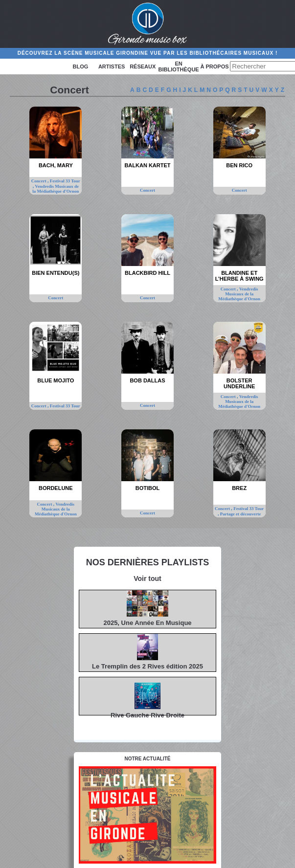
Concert (39, 181)
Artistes (112, 67)
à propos (214, 67)
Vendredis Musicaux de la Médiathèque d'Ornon (56, 189)
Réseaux (143, 67)
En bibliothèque (179, 67)
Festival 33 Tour (65, 181)
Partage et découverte (240, 514)
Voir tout (147, 579)
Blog (81, 67)
